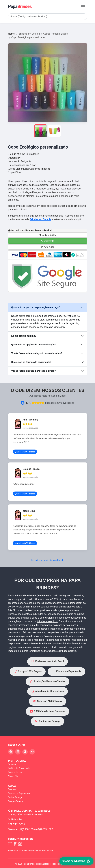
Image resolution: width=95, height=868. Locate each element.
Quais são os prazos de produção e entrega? (36, 307)
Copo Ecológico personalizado (28, 37)
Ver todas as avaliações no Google (47, 560)
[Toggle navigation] (83, 7)
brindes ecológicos (47, 621)
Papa (20, 6)
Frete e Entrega (15, 797)
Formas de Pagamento (19, 793)
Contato (12, 789)
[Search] (48, 17)
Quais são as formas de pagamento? (31, 362)
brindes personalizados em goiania (54, 614)
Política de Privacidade (19, 768)
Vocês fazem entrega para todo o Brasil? (34, 371)
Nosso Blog (14, 776)
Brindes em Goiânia (29, 34)
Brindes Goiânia (68, 651)
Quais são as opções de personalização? (34, 345)
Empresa (12, 764)
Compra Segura (15, 801)
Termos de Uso (15, 772)
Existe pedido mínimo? (24, 336)
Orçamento (48, 241)
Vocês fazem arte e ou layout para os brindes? (37, 353)
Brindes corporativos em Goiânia (46, 607)
